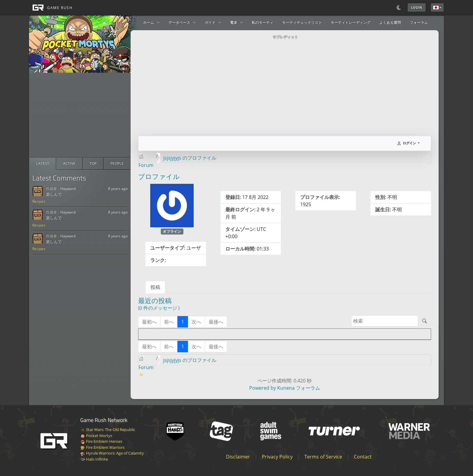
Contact (363, 457)
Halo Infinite (94, 459)
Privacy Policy (277, 457)
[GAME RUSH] (51, 8)
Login (417, 7)
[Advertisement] (80, 115)
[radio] (43, 164)
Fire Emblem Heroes (101, 441)
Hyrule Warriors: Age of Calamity (112, 453)
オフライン (172, 231)
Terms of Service (323, 457)
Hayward (68, 188)
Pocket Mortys (96, 436)
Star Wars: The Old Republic (108, 430)
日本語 (436, 8)
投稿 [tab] (155, 287)
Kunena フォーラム (299, 388)
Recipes (39, 201)
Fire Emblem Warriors (102, 447)
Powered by (263, 388)
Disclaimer (238, 457)
